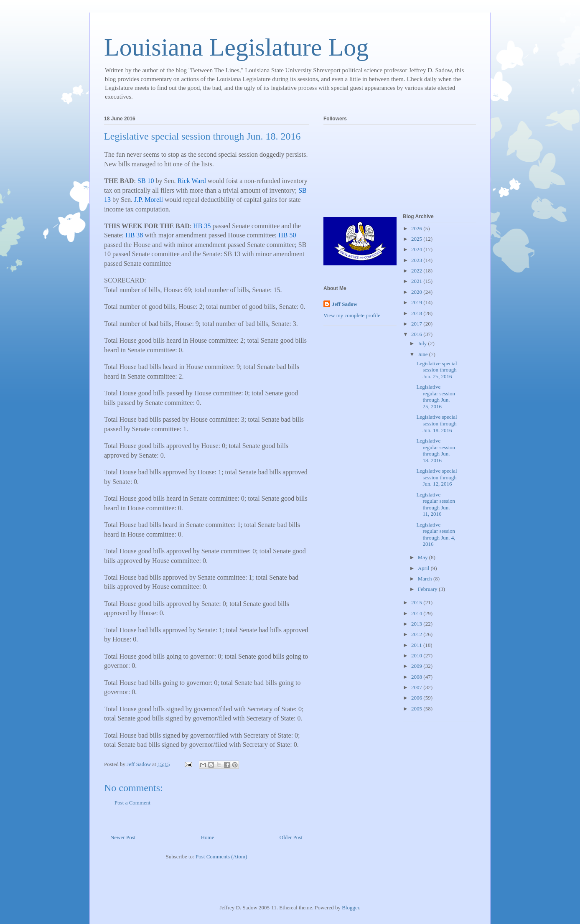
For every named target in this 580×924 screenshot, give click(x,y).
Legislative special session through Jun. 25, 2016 (436, 370)
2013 (417, 624)
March (426, 579)
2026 (417, 228)
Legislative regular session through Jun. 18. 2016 (436, 451)
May (424, 557)
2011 (417, 645)
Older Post (291, 837)
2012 (417, 634)
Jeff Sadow (345, 304)
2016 (417, 334)
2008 (417, 677)
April (424, 568)
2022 (417, 271)
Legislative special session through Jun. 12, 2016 (436, 477)
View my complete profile (352, 315)
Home (208, 837)
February (428, 589)
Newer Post (123, 837)
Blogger (350, 907)
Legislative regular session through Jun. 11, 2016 (436, 504)
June (424, 354)
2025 (417, 239)
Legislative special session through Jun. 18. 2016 (436, 423)
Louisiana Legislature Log (236, 47)
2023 (417, 260)
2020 (417, 292)
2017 (417, 324)
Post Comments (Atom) (221, 857)
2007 (417, 687)
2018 (417, 313)
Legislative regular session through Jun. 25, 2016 (436, 397)
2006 (417, 698)
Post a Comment (132, 803)
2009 (417, 666)
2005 (417, 709)
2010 (417, 655)
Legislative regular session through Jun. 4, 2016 (436, 535)
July (423, 343)
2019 (417, 302)
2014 (417, 613)
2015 (417, 602)
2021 (417, 281)
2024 (417, 249)
